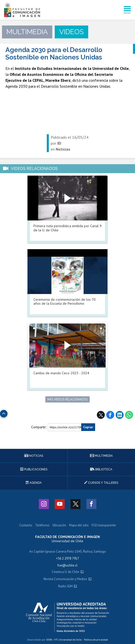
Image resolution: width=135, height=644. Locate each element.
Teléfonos (42, 525)
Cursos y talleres (101, 483)
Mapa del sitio (79, 525)
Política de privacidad (96, 640)
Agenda (34, 483)
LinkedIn (120, 415)
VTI (56, 640)
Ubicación (59, 525)
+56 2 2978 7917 (67, 558)
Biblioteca (101, 469)
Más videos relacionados (67, 399)
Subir (4, 412)
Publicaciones (34, 469)
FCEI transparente (104, 525)
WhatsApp (129, 415)
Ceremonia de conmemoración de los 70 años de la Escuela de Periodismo (65, 301)
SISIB (49, 640)
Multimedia (101, 456)
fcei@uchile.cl (67, 565)
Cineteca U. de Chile (66, 572)
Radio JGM (65, 586)
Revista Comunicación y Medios (65, 579)
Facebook (110, 415)
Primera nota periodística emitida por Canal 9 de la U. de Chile (67, 228)
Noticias (34, 456)
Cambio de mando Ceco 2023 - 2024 (61, 373)
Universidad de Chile (70, 640)
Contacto (26, 525)
